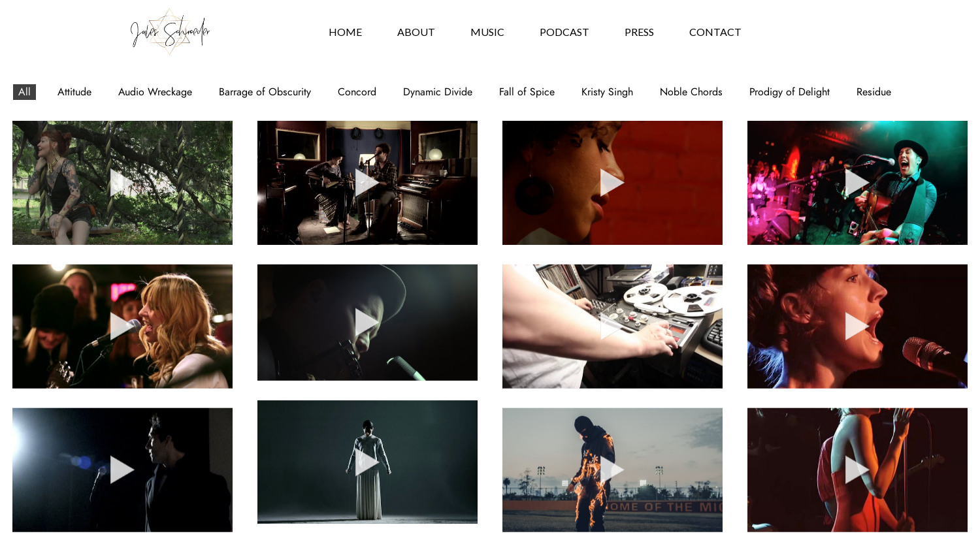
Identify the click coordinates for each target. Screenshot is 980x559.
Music (487, 32)
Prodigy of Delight (790, 92)
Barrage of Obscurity (265, 92)
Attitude (74, 92)
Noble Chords (691, 92)
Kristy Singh (607, 92)
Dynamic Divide (438, 92)
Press (639, 32)
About (416, 32)
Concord (357, 92)
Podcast (564, 32)
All (24, 92)
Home (345, 32)
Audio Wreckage (155, 92)
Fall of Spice (527, 92)
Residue (874, 92)
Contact (715, 32)
